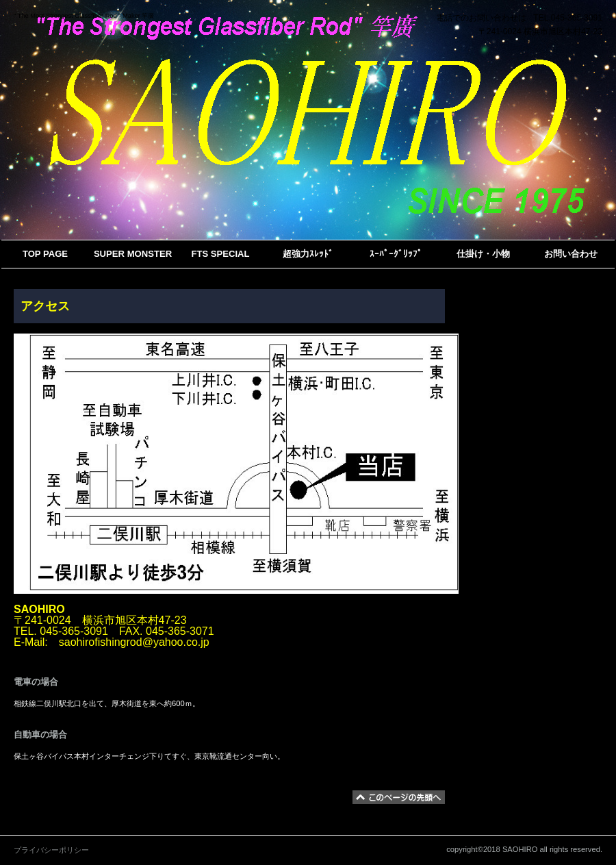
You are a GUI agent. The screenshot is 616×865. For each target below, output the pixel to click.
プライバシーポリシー (51, 850)
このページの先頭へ (399, 797)
